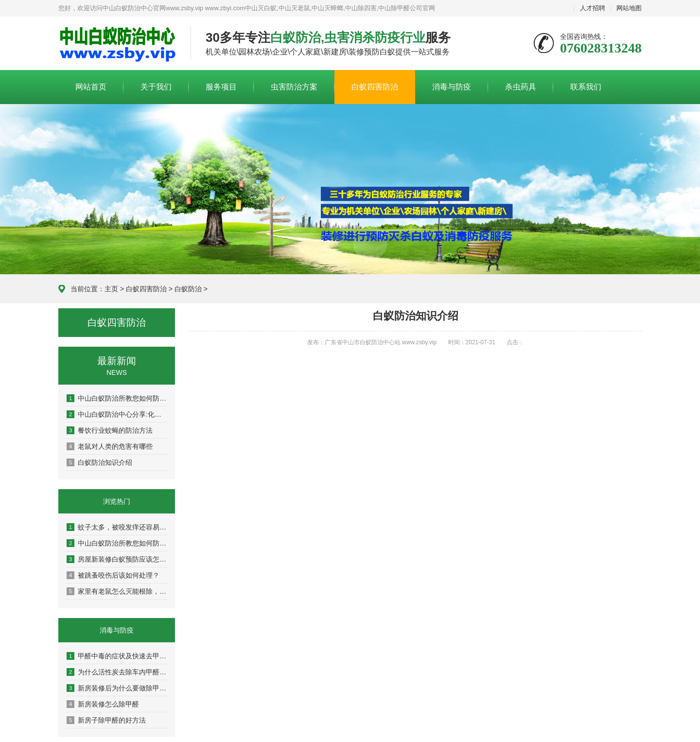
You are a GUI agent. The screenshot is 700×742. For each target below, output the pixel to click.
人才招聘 (593, 8)
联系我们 (586, 87)
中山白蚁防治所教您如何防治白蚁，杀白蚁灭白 (117, 398)
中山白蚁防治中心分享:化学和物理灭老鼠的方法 (117, 414)
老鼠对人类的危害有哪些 (110, 446)
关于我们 (156, 87)
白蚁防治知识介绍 (99, 462)
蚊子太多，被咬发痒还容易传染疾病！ (117, 527)
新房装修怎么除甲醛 (103, 704)
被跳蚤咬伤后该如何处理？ (113, 575)
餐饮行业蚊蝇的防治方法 (110, 430)
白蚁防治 (188, 289)
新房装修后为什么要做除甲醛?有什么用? (117, 688)
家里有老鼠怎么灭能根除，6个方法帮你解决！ (117, 591)
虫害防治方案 (294, 87)
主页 (111, 289)
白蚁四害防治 (375, 87)
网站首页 (91, 87)
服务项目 (221, 87)
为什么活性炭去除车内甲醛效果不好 (117, 672)
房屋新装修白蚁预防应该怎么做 (117, 559)
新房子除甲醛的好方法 (106, 720)
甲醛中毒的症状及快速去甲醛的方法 (117, 656)
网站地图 (629, 8)
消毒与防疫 (452, 87)
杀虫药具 (521, 87)
